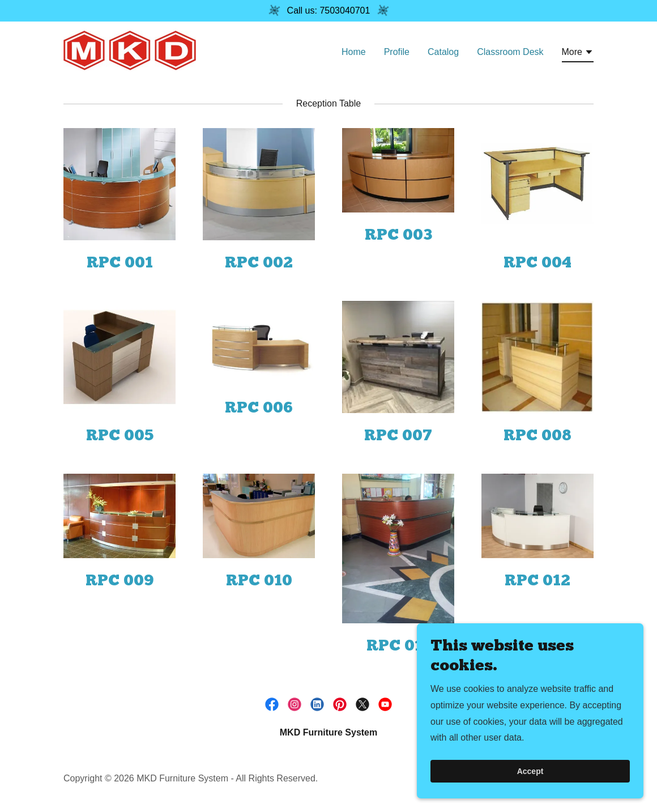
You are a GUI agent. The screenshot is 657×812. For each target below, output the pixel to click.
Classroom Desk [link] (510, 52)
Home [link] (354, 52)
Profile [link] (397, 52)
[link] (130, 50)
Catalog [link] (443, 52)
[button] (578, 54)
